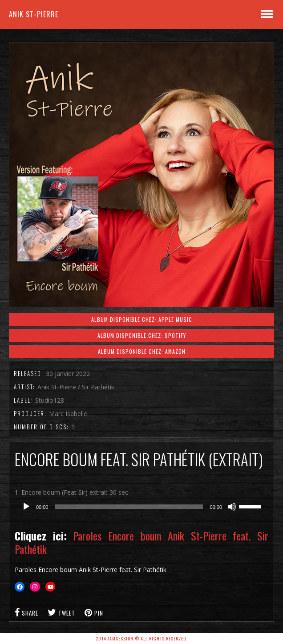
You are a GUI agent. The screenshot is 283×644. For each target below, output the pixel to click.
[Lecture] (26, 507)
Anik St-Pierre (34, 14)
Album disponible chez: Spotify (142, 335)
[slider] (129, 507)
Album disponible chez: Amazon (142, 351)
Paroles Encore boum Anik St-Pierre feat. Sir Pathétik (141, 542)
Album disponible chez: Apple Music (142, 319)
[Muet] (232, 507)
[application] (141, 507)
